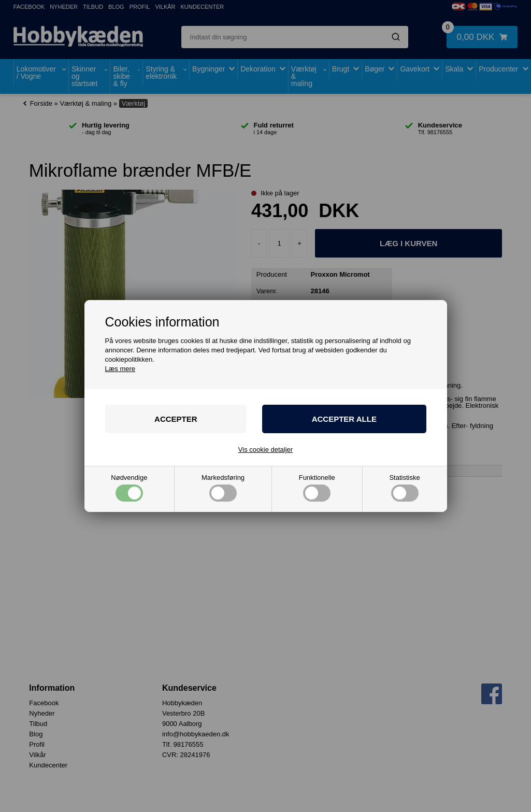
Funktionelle (317, 488)
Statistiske (404, 488)
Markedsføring (223, 488)
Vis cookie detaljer (265, 450)
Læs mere (120, 369)
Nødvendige (129, 488)
